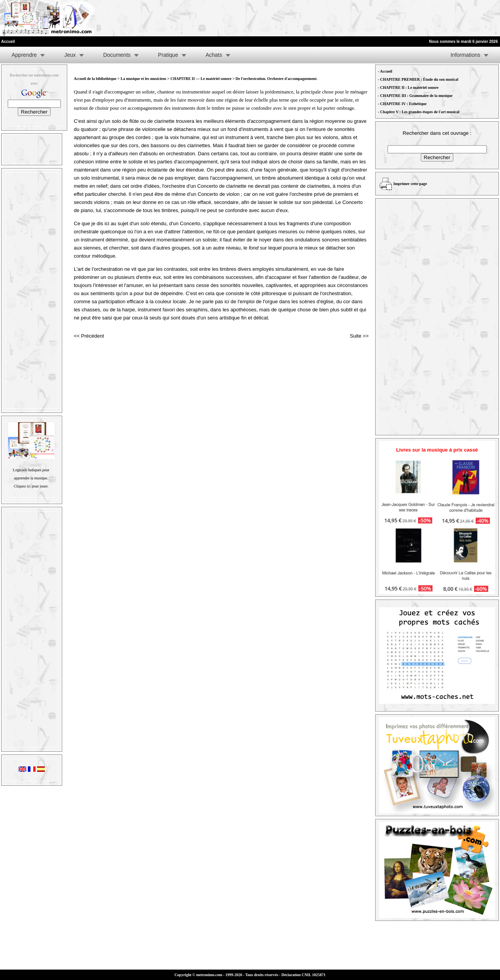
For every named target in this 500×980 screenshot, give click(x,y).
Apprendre (24, 55)
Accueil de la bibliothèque (95, 79)
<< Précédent (89, 336)
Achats (214, 55)
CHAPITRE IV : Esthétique (403, 104)
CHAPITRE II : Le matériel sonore (409, 87)
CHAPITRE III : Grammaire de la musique (416, 96)
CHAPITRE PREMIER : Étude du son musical (419, 79)
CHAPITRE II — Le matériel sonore (201, 79)
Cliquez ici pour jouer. (31, 486)
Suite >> (359, 336)
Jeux (70, 55)
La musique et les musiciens (143, 79)
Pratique (168, 55)
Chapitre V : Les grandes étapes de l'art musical (420, 112)
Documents (117, 55)
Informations (465, 55)
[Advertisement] (405, 18)
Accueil (386, 71)
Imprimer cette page (410, 184)
